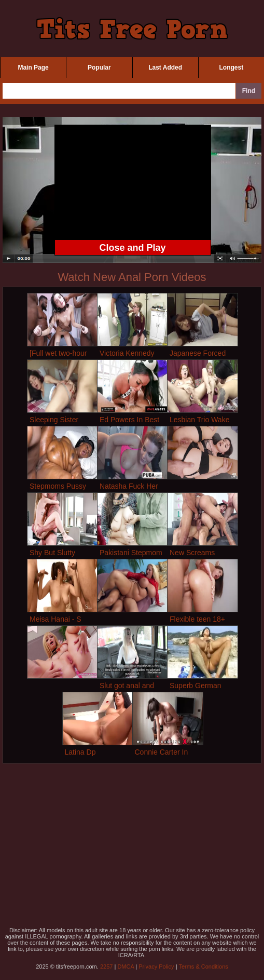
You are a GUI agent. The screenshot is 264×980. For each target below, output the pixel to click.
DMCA (126, 966)
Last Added (165, 68)
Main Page (33, 68)
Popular (99, 68)
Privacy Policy (156, 966)
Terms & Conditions (203, 966)
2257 (106, 966)
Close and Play (132, 248)
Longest (232, 68)
